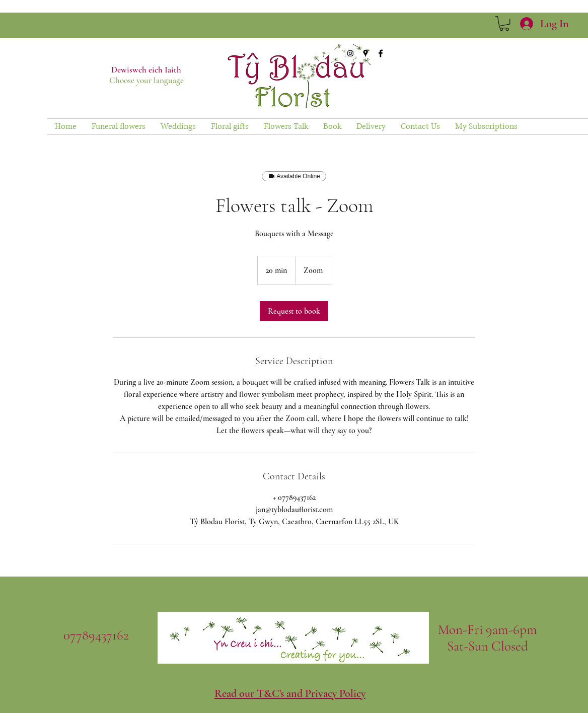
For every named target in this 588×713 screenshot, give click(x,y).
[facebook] (381, 53)
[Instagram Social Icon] (350, 53)
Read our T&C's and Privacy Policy (290, 693)
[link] (504, 23)
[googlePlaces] (365, 53)
